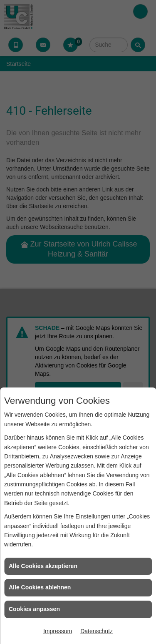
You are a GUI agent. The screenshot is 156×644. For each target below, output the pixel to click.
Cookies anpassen (34, 609)
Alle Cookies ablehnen (40, 587)
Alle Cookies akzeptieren (43, 566)
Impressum (58, 631)
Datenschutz (97, 631)
